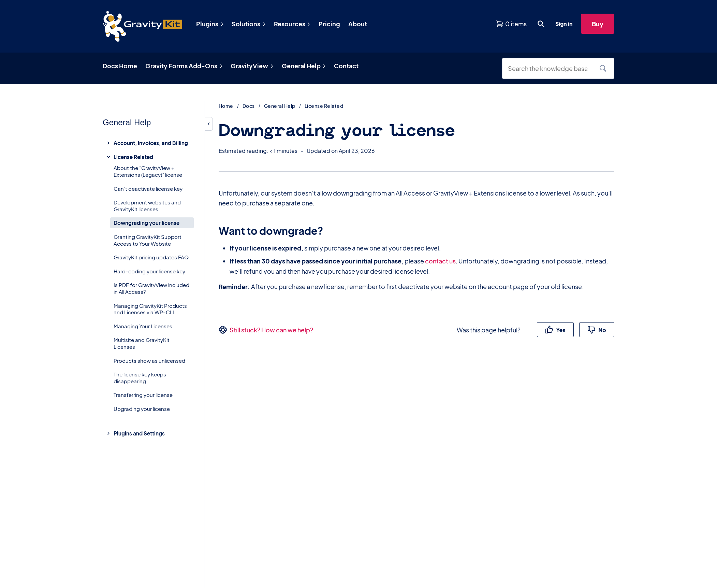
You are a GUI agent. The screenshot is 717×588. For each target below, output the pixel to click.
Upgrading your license (142, 409)
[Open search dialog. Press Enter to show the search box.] (541, 24)
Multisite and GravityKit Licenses (142, 343)
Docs (249, 106)
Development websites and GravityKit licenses (147, 206)
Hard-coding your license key (149, 271)
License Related (324, 106)
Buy (598, 24)
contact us (440, 261)
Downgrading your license (147, 223)
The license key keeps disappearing (140, 378)
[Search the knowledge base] (550, 68)
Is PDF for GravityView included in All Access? (151, 288)
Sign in (564, 24)
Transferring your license (143, 395)
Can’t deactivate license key (148, 189)
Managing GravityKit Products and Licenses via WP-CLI (150, 309)
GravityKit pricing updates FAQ (151, 257)
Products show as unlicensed (149, 361)
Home (226, 106)
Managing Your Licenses (143, 326)
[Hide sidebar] (209, 124)
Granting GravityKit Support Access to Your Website (148, 240)
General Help (280, 106)
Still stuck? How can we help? (271, 330)
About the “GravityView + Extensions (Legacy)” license (148, 171)
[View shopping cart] (511, 24)
